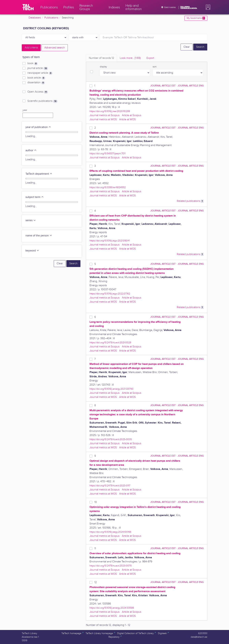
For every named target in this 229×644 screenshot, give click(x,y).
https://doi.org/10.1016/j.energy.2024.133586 (112, 608)
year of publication (38, 127)
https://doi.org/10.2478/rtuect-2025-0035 (111, 439)
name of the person (39, 236)
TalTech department (39, 174)
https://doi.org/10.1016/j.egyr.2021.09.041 (110, 241)
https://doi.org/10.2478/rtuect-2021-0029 (110, 343)
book (33, 63)
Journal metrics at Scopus (104, 115)
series (31, 220)
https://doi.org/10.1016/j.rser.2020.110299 (110, 111)
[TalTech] (28, 7)
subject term (35, 197)
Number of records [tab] (101, 58)
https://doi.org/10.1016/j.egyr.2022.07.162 (110, 294)
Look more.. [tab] (130, 58)
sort (155, 67)
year (25, 110)
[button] (207, 7)
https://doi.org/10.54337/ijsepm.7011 (107, 154)
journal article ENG (191, 86)
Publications (51, 18)
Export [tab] (150, 58)
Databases (35, 18)
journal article (38, 68)
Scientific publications (42, 101)
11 (95, 548)
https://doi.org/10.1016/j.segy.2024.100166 (110, 532)
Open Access (38, 92)
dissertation (36, 83)
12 (96, 582)
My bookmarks (196, 18)
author (31, 150)
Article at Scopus (132, 115)
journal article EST (163, 86)
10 (96, 502)
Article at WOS (127, 119)
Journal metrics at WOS (103, 119)
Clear (187, 47)
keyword (32, 251)
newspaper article (40, 73)
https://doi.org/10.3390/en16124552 (108, 187)
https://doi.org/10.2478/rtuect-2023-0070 (111, 566)
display (103, 67)
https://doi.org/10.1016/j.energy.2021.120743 (111, 389)
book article (36, 78)
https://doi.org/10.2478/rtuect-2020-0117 (110, 486)
